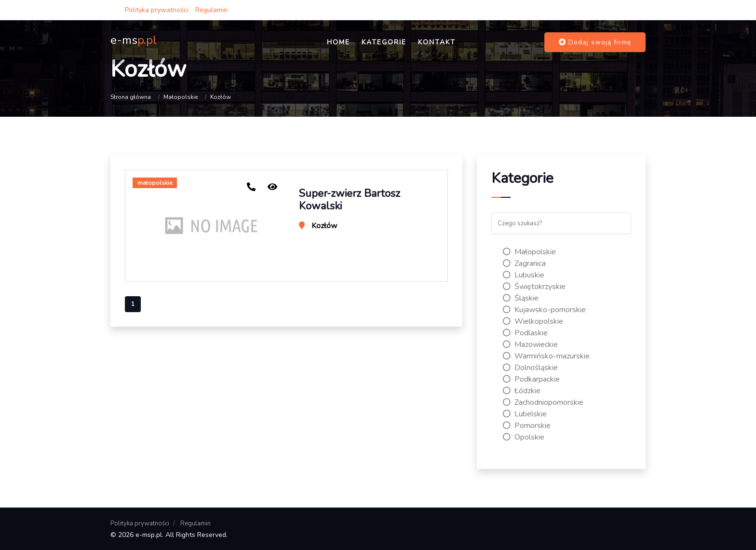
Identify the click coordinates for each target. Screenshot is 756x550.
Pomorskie (527, 426)
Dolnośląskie (530, 368)
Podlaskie (525, 333)
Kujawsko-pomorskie (544, 310)
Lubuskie (524, 275)
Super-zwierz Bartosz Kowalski (350, 200)
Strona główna (131, 97)
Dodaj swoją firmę (595, 42)
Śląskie (521, 298)
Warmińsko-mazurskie (546, 356)
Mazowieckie (530, 344)
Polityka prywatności (157, 10)
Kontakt (437, 42)
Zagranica (524, 263)
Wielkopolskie (533, 321)
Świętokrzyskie (534, 287)
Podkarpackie (531, 379)
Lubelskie (525, 414)
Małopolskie (181, 97)
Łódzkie (522, 391)
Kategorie (384, 42)
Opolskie (524, 437)
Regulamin (211, 10)
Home (338, 42)
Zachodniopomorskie (543, 402)
